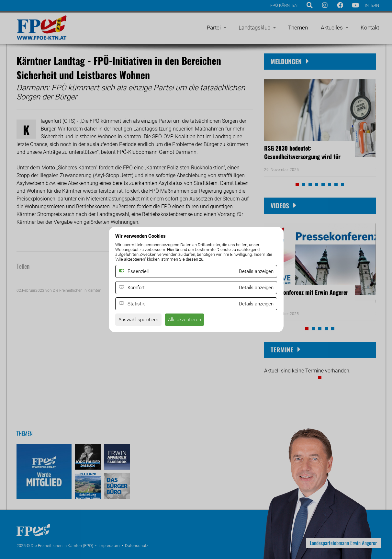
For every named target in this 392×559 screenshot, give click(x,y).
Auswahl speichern (140, 320)
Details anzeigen (255, 288)
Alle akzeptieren (189, 320)
